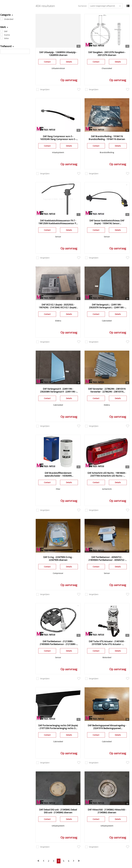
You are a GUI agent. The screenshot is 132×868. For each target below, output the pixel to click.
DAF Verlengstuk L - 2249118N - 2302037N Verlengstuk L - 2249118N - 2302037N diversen (107, 306)
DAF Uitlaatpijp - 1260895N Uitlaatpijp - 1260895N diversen (58, 54)
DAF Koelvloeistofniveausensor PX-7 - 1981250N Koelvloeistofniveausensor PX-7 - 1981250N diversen (58, 222)
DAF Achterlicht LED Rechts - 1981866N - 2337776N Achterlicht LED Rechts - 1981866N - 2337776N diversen (107, 474)
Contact (47, 62)
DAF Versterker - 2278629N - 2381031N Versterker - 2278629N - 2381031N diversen (107, 390)
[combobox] (106, 6)
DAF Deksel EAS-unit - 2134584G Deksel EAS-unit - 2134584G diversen (58, 811)
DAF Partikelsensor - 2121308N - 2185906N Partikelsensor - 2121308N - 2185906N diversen (58, 643)
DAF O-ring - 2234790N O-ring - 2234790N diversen (58, 559)
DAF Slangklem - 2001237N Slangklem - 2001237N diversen (107, 54)
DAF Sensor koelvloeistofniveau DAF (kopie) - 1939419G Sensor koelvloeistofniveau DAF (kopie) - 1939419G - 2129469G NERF (107, 222)
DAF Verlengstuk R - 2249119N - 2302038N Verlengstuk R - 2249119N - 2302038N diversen (58, 390)
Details (69, 62)
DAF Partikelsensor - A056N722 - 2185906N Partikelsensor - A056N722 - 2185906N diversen (107, 559)
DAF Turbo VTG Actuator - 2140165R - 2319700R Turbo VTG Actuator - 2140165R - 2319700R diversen (107, 643)
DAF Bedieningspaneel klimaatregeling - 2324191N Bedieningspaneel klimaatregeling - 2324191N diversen (107, 727)
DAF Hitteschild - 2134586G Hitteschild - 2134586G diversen (107, 811)
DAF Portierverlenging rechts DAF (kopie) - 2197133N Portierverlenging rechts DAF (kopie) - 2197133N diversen (58, 727)
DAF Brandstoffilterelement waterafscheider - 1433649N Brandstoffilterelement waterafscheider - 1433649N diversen (58, 474)
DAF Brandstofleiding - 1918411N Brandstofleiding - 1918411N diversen (107, 138)
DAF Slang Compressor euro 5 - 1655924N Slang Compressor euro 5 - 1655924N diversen (58, 138)
